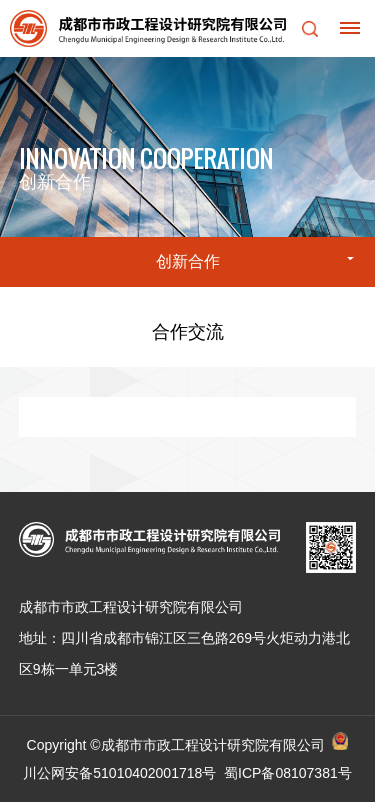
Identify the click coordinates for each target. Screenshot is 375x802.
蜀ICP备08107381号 (288, 773)
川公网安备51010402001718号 (119, 773)
